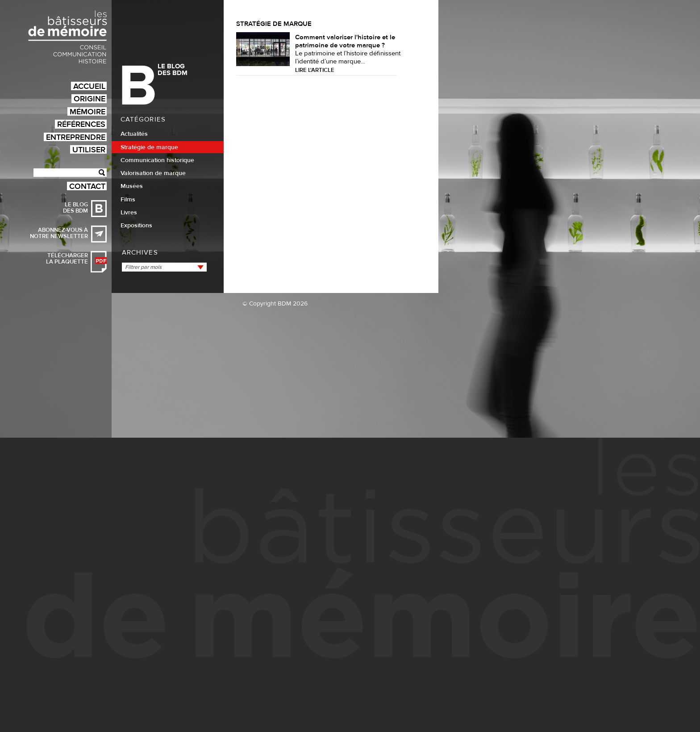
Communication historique (157, 160)
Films (128, 200)
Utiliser (89, 149)
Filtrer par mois (143, 267)
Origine (90, 98)
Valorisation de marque (153, 173)
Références (81, 124)
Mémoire (87, 111)
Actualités (134, 134)
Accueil (89, 86)
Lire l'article (315, 70)
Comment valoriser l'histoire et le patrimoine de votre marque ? (345, 41)
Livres (129, 213)
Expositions (136, 226)
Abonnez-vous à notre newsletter (59, 233)
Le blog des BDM (75, 208)
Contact (87, 186)
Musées (132, 186)
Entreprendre (76, 137)
